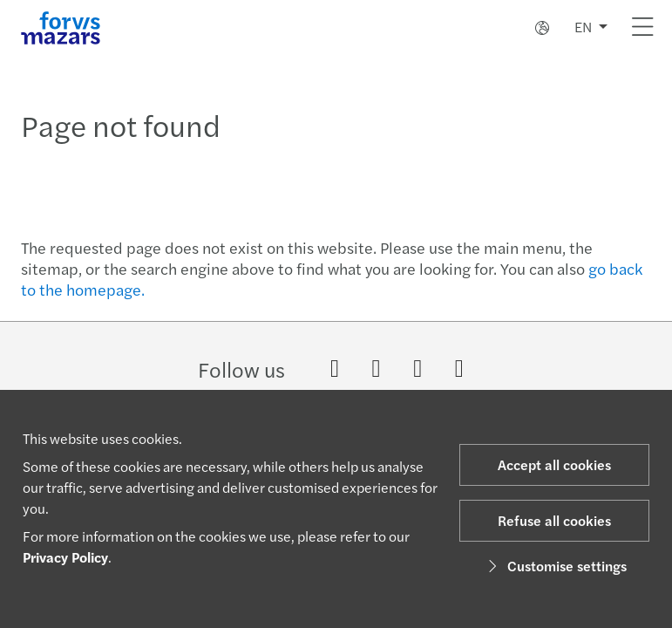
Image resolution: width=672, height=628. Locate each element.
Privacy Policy (65, 557)
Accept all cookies (554, 464)
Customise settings (555, 566)
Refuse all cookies (554, 520)
